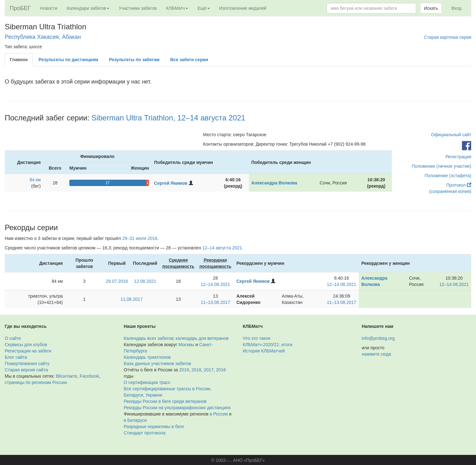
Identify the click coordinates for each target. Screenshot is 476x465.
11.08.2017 (132, 299)
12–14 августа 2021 (222, 248)
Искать (431, 8)
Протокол (459, 185)
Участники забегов (138, 8)
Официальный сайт (451, 135)
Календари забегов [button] (88, 8)
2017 (209, 370)
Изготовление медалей (243, 8)
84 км (35, 180)
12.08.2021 (145, 281)
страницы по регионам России (36, 382)
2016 (221, 370)
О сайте (13, 338)
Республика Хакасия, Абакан (43, 37)
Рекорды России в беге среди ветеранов (165, 401)
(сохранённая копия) (450, 191)
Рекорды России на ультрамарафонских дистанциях (177, 408)
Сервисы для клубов (26, 345)
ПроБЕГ (20, 8)
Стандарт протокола (145, 433)
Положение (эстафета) (448, 176)
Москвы (186, 345)
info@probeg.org (378, 338)
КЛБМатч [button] (177, 8)
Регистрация (458, 157)
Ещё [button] (204, 8)
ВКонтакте (67, 376)
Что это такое (257, 338)
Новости (49, 8)
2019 (184, 370)
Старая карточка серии (448, 37)
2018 (196, 370)
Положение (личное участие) (442, 166)
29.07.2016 (117, 281)
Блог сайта (16, 357)
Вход (456, 8)
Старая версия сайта (26, 370)
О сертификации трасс (147, 382)
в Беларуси (135, 420)
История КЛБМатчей (264, 351)
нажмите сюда (376, 354)
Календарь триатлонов (147, 357)
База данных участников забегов (158, 363)
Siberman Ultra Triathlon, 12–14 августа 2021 (169, 118)
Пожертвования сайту (27, 363)
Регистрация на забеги (28, 351)
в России (219, 414)
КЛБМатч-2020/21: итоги (268, 345)
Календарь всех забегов (149, 338)
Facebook (89, 376)
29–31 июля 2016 (140, 238)
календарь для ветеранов (202, 338)
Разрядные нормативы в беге (154, 427)
